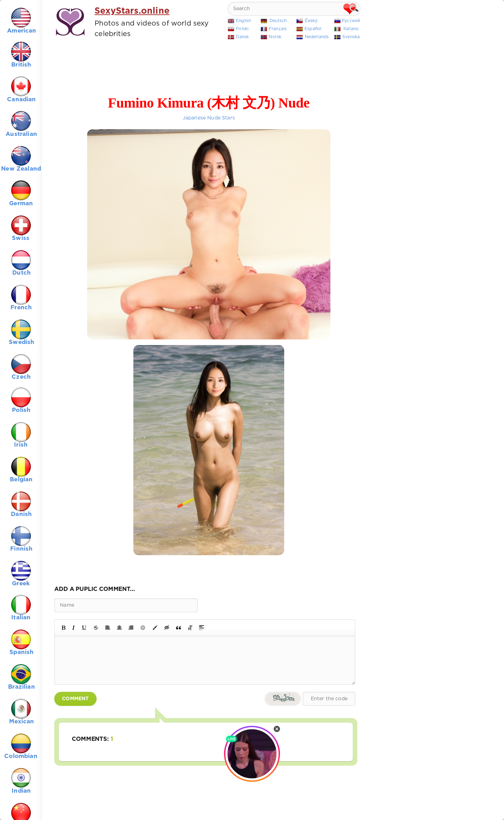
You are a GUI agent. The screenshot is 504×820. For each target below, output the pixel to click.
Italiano (351, 29)
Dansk (242, 37)
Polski (242, 29)
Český (311, 21)
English (243, 21)
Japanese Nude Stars (209, 118)
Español (313, 29)
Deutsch (278, 21)
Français (278, 29)
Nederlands (317, 37)
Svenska (351, 37)
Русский (351, 21)
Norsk (275, 37)
